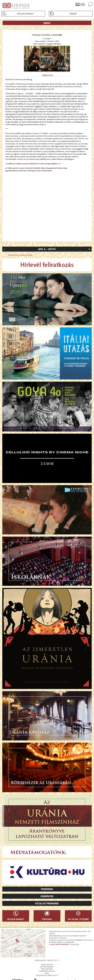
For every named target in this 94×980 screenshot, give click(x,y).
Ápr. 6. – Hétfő (47, 249)
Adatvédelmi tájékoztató (47, 975)
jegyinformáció (47, 967)
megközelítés (47, 965)
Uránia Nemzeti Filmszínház (20, 255)
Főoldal (47, 919)
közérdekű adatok (47, 971)
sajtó (47, 973)
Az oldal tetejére (78, 919)
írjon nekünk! (47, 969)
